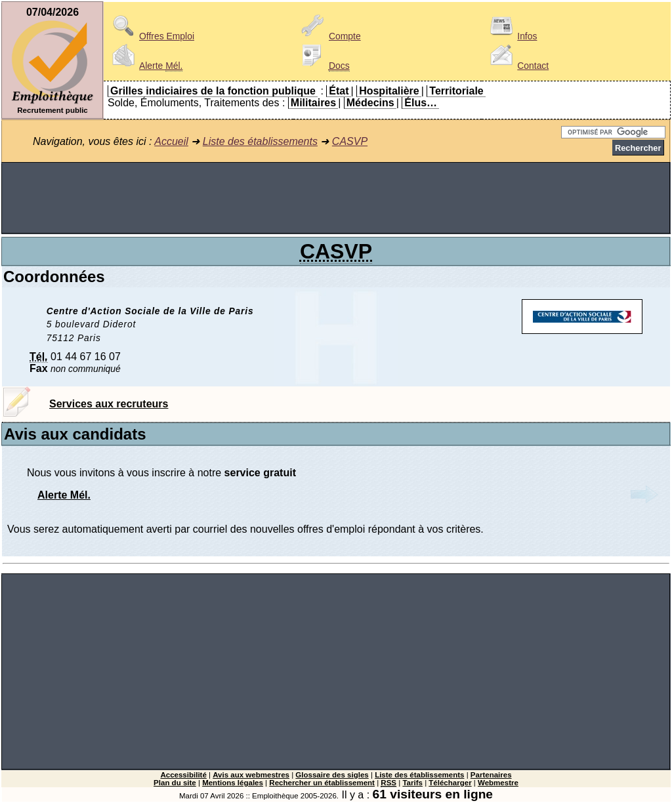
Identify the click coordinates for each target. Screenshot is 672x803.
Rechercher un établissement (322, 783)
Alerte (145, 66)
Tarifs (412, 783)
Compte (329, 36)
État (339, 91)
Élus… (421, 103)
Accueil (171, 141)
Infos (511, 36)
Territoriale (456, 91)
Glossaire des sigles (332, 775)
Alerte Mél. (64, 495)
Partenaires (491, 775)
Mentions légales (233, 783)
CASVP (350, 141)
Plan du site (175, 783)
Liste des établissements (260, 141)
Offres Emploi (151, 36)
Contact (517, 66)
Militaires (313, 103)
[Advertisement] (336, 198)
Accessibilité (183, 775)
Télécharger (450, 783)
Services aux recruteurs (109, 404)
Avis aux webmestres (251, 775)
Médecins (370, 103)
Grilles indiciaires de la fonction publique (213, 91)
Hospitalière (389, 91)
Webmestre (498, 783)
